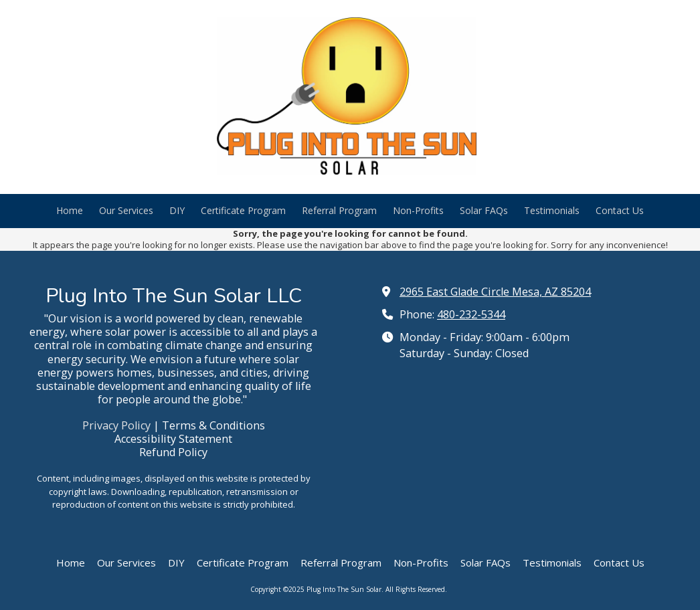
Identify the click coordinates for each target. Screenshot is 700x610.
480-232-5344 (471, 314)
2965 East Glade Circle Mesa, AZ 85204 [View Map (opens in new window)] (495, 292)
